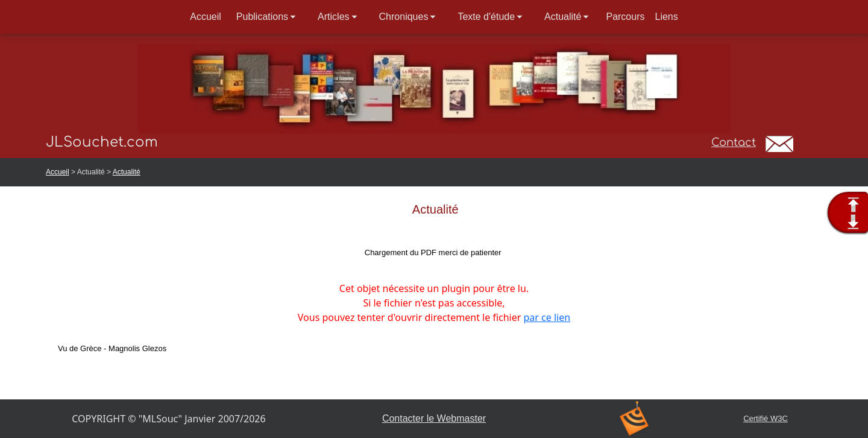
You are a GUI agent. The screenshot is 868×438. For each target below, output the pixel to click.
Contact (734, 142)
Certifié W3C (766, 418)
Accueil (58, 172)
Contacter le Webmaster (434, 418)
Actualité (127, 172)
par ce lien (547, 317)
